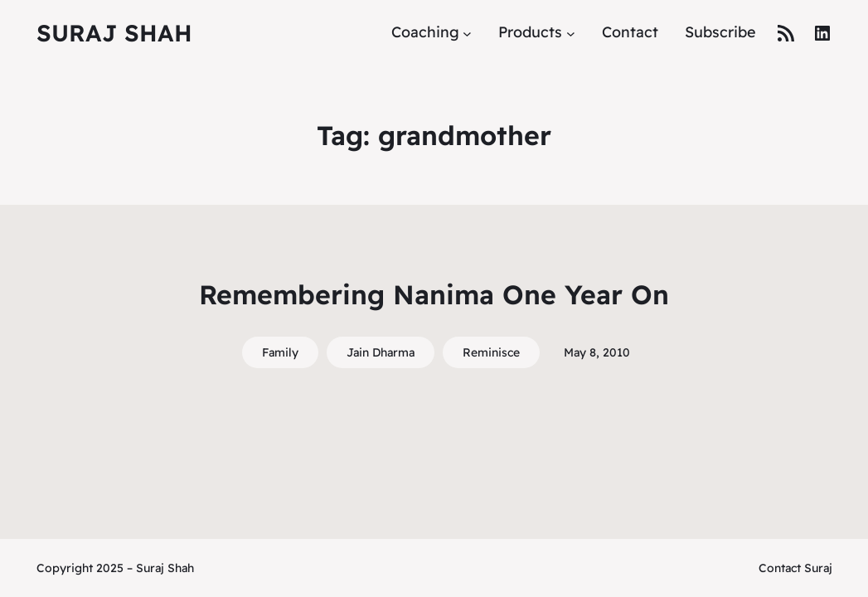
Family (280, 352)
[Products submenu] (571, 33)
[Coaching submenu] (467, 33)
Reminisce (491, 352)
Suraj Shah (114, 33)
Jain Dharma (381, 352)
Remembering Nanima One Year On (434, 294)
